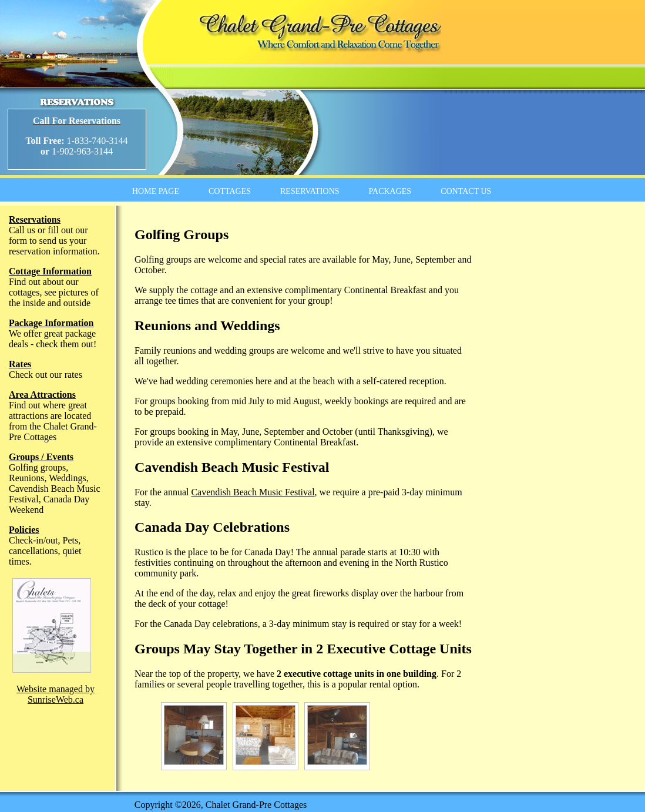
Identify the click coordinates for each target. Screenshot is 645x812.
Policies (24, 530)
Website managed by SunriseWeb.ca (56, 694)
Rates (20, 364)
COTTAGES (230, 191)
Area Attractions (42, 395)
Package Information (51, 323)
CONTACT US (466, 191)
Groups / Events (41, 457)
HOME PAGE (156, 191)
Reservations (35, 219)
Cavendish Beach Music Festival (253, 492)
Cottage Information (50, 271)
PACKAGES (390, 191)
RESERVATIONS (310, 191)
